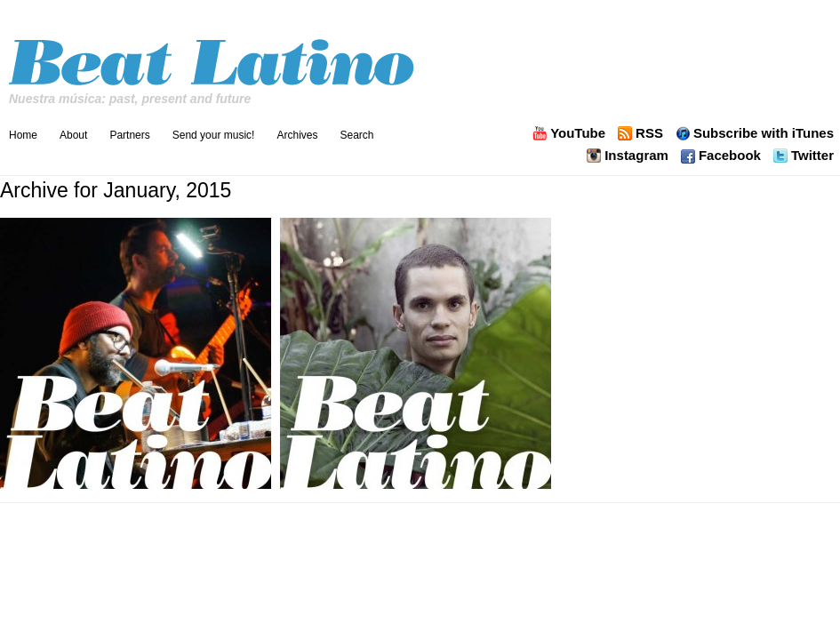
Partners (129, 135)
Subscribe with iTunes (764, 133)
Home (23, 135)
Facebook (730, 156)
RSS (649, 133)
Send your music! (214, 135)
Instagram (636, 156)
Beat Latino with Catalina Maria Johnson (214, 57)
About (73, 135)
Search (356, 135)
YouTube (578, 133)
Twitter (812, 156)
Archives (297, 135)
